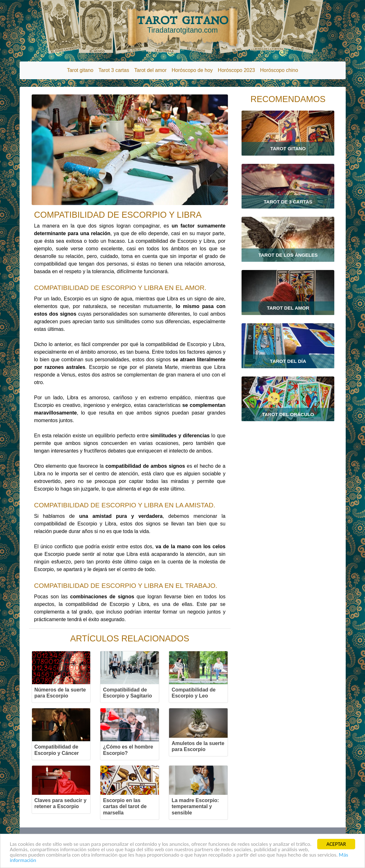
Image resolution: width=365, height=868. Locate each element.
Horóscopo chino (279, 70)
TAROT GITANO (183, 24)
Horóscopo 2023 (236, 70)
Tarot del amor (150, 70)
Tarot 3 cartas (114, 70)
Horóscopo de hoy (192, 70)
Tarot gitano (80, 70)
